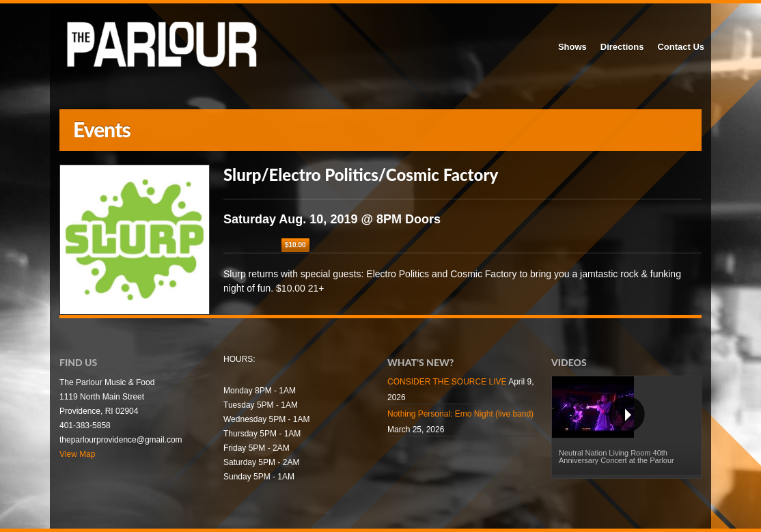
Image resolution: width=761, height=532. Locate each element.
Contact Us (681, 47)
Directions (622, 47)
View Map (77, 454)
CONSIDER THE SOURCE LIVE (447, 382)
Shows (572, 47)
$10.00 (295, 245)
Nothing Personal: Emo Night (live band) (460, 414)
